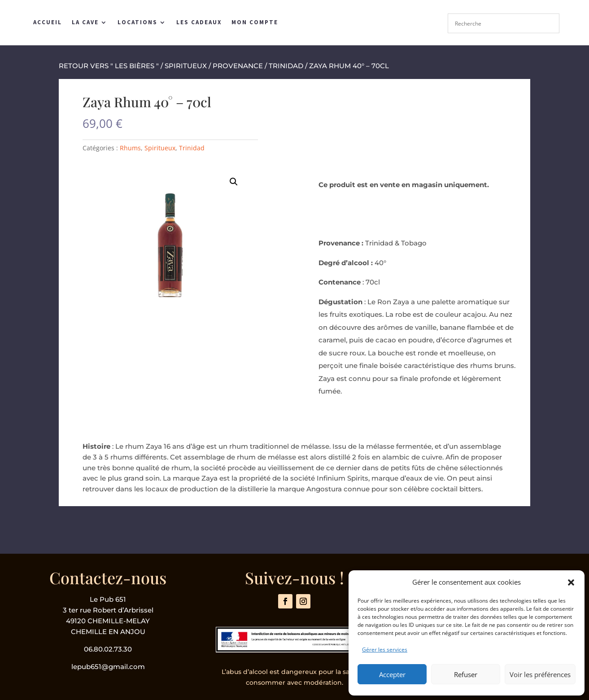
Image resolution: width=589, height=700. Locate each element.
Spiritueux (186, 66)
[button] (571, 582)
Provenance (238, 66)
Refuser (466, 674)
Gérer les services (385, 650)
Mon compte (255, 22)
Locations (137, 22)
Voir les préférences (540, 674)
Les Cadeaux (199, 22)
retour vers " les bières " (109, 66)
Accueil (48, 22)
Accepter (392, 674)
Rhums (130, 148)
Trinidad (286, 66)
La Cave (85, 22)
